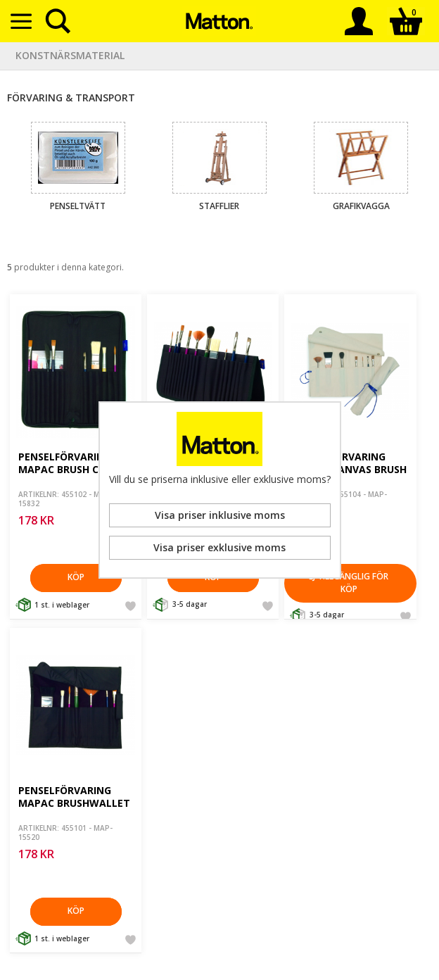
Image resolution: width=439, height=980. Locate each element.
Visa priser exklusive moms (220, 547)
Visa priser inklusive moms (220, 515)
